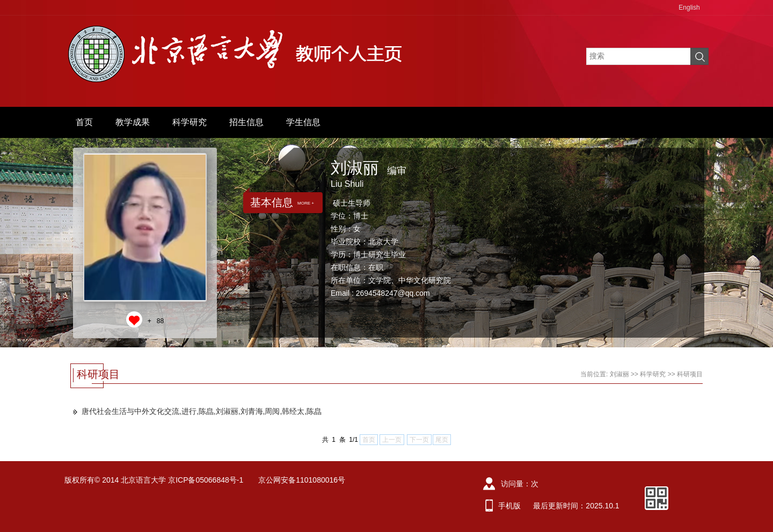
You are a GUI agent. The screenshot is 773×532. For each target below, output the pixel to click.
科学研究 (189, 122)
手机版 (509, 506)
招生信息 (246, 122)
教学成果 (133, 122)
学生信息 (303, 122)
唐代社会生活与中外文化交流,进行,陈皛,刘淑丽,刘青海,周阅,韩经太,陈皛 (202, 411)
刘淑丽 (619, 374)
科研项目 (690, 374)
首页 (84, 122)
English (689, 8)
